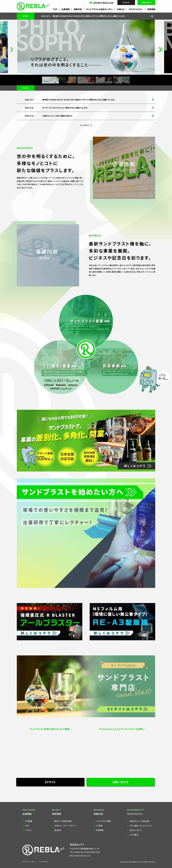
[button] (12, 47)
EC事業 (99, 826)
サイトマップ (44, 862)
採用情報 (151, 9)
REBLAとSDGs (136, 830)
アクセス (28, 830)
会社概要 (29, 821)
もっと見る (85, 125)
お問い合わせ (146, 2)
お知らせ (121, 9)
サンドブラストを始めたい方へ (99, 9)
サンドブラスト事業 (103, 821)
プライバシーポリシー (30, 862)
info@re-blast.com (103, 3)
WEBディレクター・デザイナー (66, 826)
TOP (55, 9)
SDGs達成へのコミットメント (141, 826)
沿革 (27, 826)
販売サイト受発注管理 (63, 821)
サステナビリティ (136, 9)
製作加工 (58, 830)
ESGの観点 (134, 835)
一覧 (151, 16)
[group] (92, 16)
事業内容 (78, 9)
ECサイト (126, 2)
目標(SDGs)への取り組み (140, 821)
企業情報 (66, 9)
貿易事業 (100, 830)
